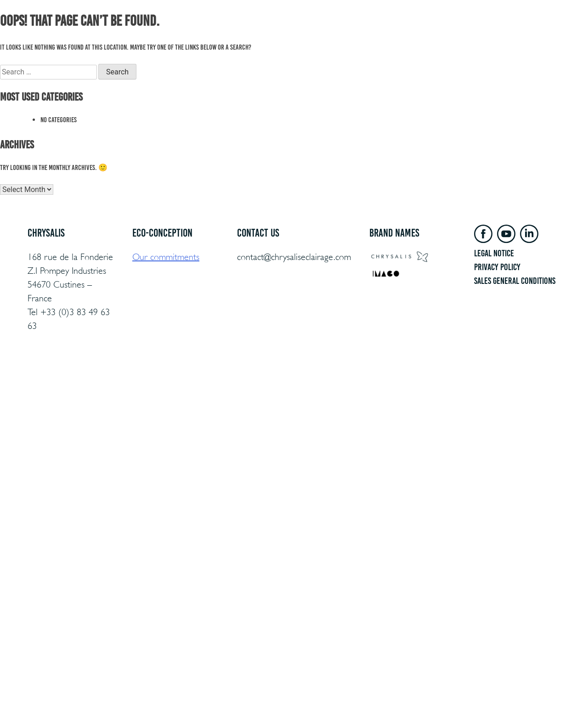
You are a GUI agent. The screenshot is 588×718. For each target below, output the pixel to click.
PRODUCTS (251, 33)
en (549, 33)
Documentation (417, 33)
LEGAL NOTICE (494, 253)
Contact (508, 33)
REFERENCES (334, 33)
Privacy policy (497, 267)
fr (535, 33)
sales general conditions (515, 281)
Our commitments (166, 257)
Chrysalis (373, 33)
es (563, 33)
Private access (468, 33)
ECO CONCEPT (291, 33)
